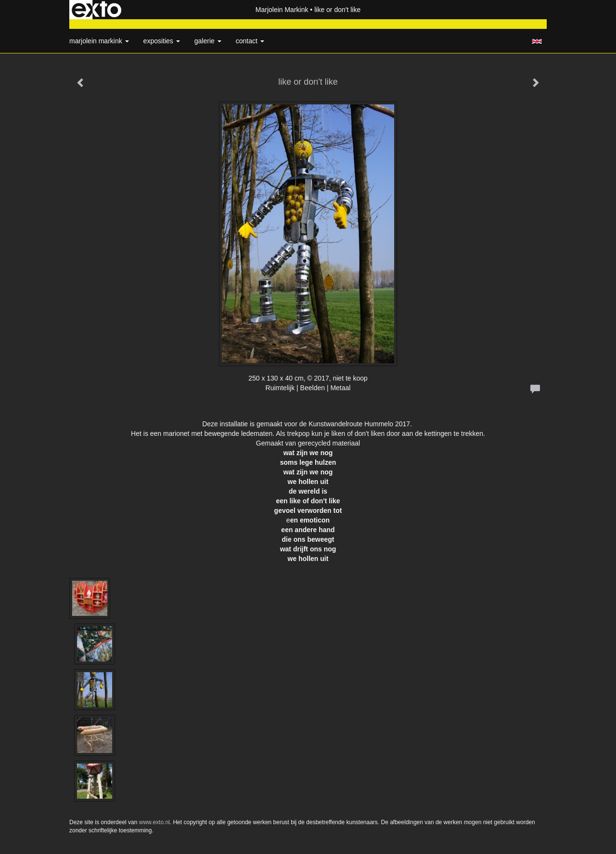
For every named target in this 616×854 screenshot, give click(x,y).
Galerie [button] (208, 41)
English (537, 41)
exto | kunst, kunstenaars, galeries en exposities (96, 10)
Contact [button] (250, 41)
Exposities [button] (162, 41)
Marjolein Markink (282, 10)
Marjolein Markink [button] (99, 41)
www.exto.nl (154, 822)
